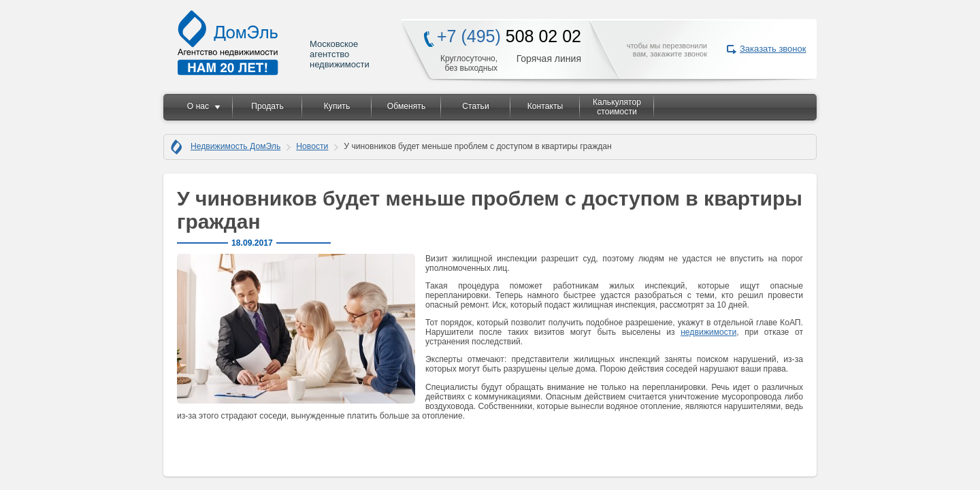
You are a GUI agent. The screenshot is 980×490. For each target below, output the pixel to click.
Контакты (545, 106)
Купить (337, 106)
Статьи (475, 106)
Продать (267, 106)
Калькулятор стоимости (617, 107)
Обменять (406, 106)
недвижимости (708, 332)
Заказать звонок (773, 49)
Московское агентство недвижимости (274, 43)
